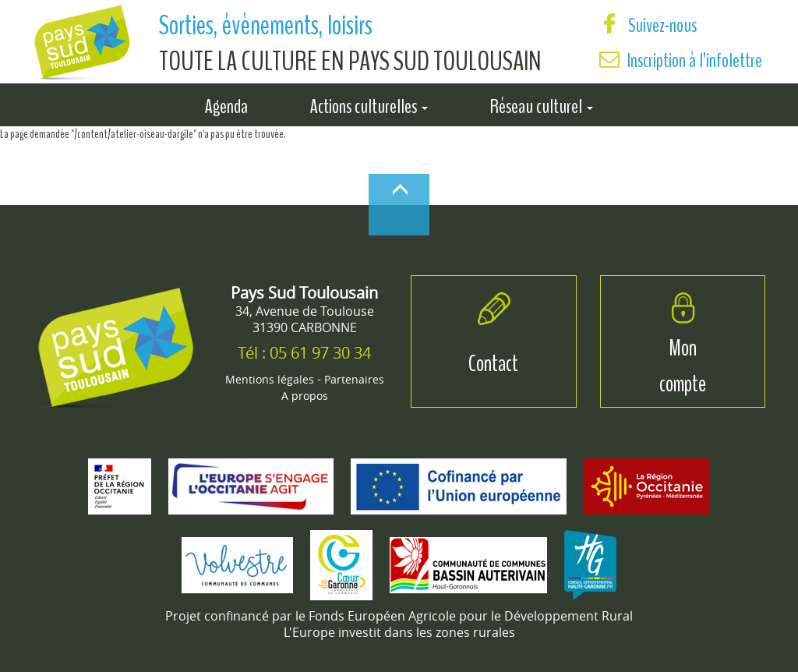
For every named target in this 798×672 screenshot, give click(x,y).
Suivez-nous (648, 25)
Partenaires (354, 379)
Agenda (226, 104)
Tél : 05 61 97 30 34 (304, 353)
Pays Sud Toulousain (304, 293)
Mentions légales (270, 379)
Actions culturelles (369, 104)
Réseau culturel (542, 104)
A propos (305, 396)
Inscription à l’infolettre (695, 60)
